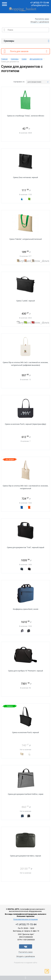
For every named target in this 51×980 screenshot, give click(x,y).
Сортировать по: (19, 82)
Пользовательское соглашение (26, 919)
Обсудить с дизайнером (40, 22)
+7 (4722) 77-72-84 (40, 3)
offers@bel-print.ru (40, 5)
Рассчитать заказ (42, 19)
